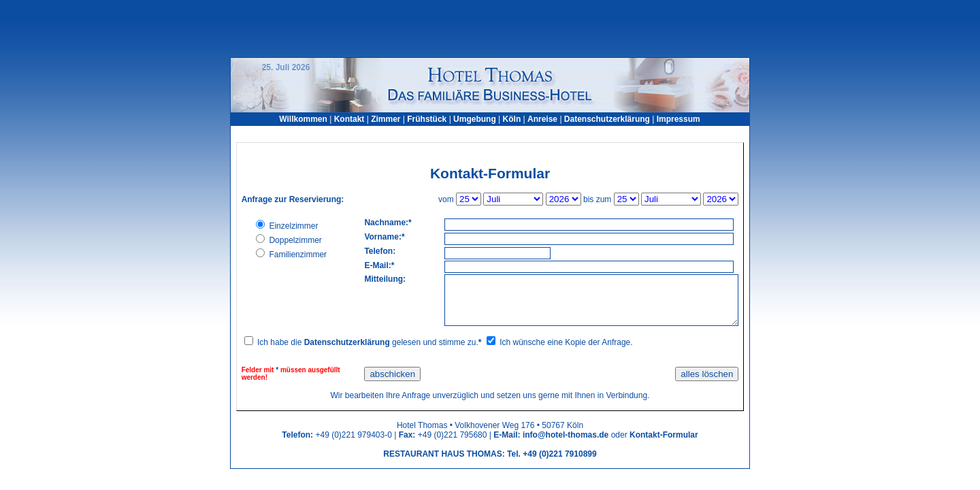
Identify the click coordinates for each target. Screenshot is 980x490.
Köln (512, 119)
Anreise (542, 119)
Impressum (679, 119)
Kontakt (349, 119)
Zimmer (386, 119)
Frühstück (427, 119)
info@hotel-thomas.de (566, 435)
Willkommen (303, 119)
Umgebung (476, 119)
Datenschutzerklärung (607, 119)
